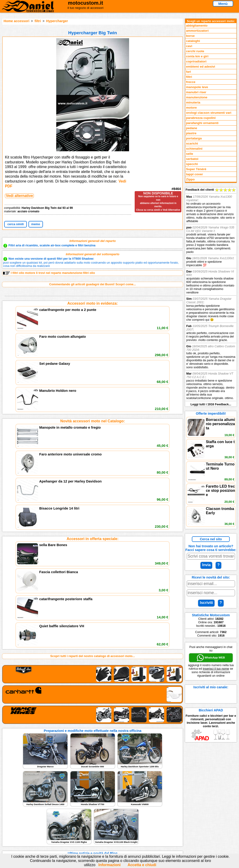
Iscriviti (206, 603)
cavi (189, 46)
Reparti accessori (20, 814)
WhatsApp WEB (211, 658)
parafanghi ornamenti (202, 123)
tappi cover (195, 174)
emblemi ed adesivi (201, 67)
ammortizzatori (197, 31)
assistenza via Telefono (82, 819)
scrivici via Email (78, 814)
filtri (38, 21)
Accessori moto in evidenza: (93, 303)
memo (36, 224)
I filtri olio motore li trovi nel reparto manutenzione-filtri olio (49, 273)
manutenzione (197, 97)
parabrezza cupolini (201, 118)
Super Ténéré (196, 169)
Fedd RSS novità (77, 833)
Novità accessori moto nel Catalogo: (93, 356)
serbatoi (192, 159)
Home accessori (16, 21)
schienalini (194, 149)
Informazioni (110, 865)
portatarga (194, 138)
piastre (191, 133)
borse (190, 36)
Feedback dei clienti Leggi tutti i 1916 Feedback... (211, 297)
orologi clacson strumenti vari (209, 113)
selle (190, 154)
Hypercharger (57, 21)
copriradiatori (196, 61)
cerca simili (16, 224)
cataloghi (193, 41)
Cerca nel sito (211, 539)
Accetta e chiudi (142, 865)
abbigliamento (197, 26)
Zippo (190, 179)
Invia (206, 565)
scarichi (192, 143)
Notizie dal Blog (19, 833)
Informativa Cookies (80, 828)
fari (188, 72)
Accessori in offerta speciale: (92, 409)
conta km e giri (197, 56)
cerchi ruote (195, 51)
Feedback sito (18, 823)
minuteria (193, 102)
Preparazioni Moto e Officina (28, 828)
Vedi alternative (19, 196)
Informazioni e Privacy (81, 823)
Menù (223, 4)
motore (191, 108)
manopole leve (197, 87)
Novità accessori (20, 819)
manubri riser (196, 92)
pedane (192, 128)
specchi (192, 164)
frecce (191, 82)
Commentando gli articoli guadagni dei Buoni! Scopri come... (93, 284)
